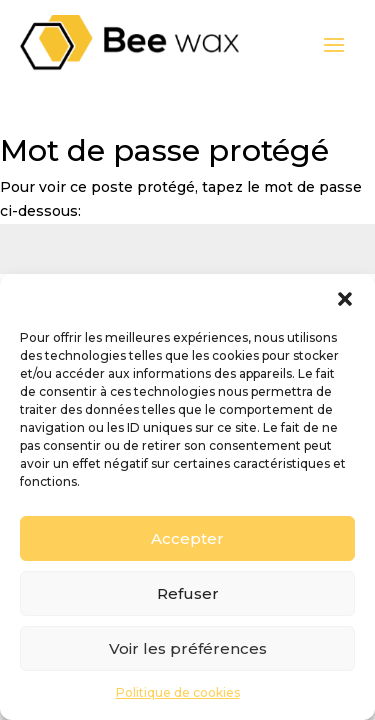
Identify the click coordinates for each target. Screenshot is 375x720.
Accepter (187, 538)
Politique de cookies (178, 692)
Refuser (188, 593)
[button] (345, 299)
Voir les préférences (188, 648)
